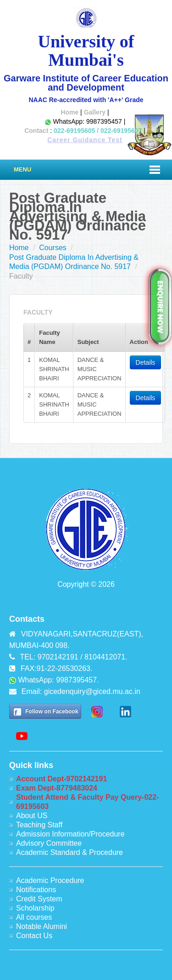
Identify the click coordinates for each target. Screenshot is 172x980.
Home (69, 112)
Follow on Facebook (52, 711)
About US (32, 816)
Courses (53, 248)
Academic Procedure (50, 880)
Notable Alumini (42, 926)
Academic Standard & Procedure (69, 852)
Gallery (95, 112)
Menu (22, 169)
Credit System (39, 899)
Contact (36, 131)
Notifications (36, 890)
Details (146, 362)
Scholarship (35, 908)
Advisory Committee (49, 843)
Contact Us (34, 936)
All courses (34, 917)
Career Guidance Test (85, 140)
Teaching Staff (39, 825)
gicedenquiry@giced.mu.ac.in (92, 691)
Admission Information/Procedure (70, 834)
